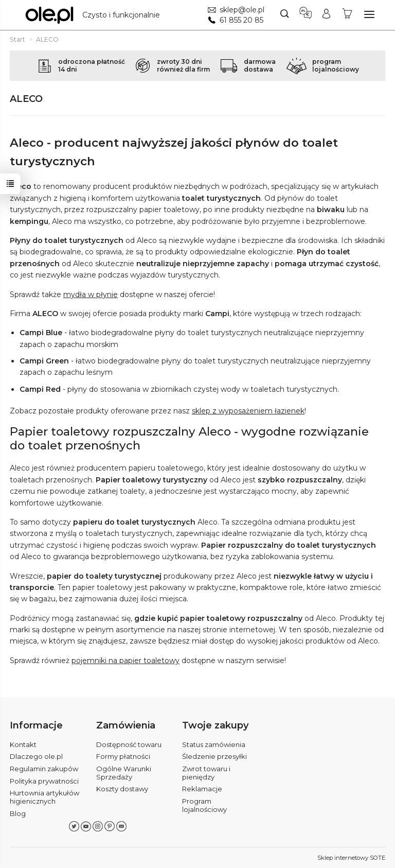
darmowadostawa (260, 65)
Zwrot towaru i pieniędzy (206, 773)
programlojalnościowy (336, 65)
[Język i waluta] (306, 15)
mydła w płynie (91, 294)
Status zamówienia (214, 744)
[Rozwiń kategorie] (369, 14)
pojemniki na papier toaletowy (125, 661)
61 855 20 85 (241, 20)
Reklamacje (202, 789)
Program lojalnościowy (204, 805)
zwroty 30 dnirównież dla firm (183, 65)
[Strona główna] (95, 15)
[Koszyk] (347, 15)
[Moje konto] (326, 15)
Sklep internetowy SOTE (351, 858)
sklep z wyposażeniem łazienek (248, 411)
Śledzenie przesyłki (214, 756)
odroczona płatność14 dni (92, 65)
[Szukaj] (285, 15)
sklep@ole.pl (242, 10)
